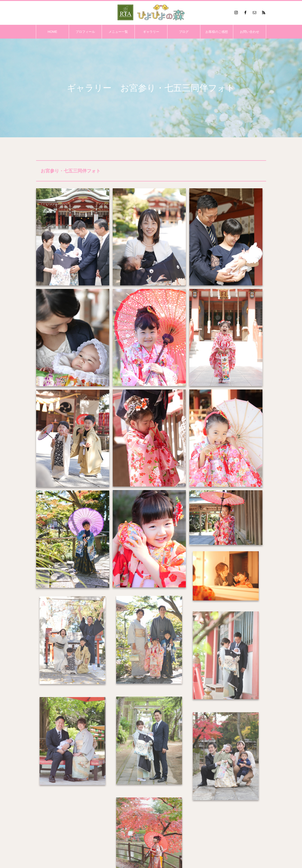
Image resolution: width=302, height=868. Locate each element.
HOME (52, 32)
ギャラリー (151, 32)
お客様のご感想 (217, 32)
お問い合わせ (250, 32)
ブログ (184, 32)
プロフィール (85, 32)
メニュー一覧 (118, 32)
